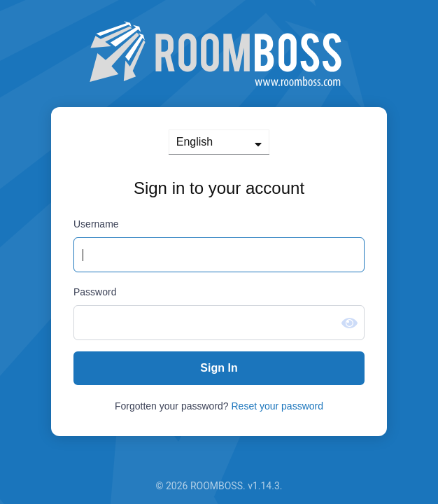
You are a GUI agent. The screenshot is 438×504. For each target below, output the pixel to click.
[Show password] (349, 323)
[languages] (219, 142)
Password (95, 292)
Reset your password (278, 406)
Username (96, 224)
